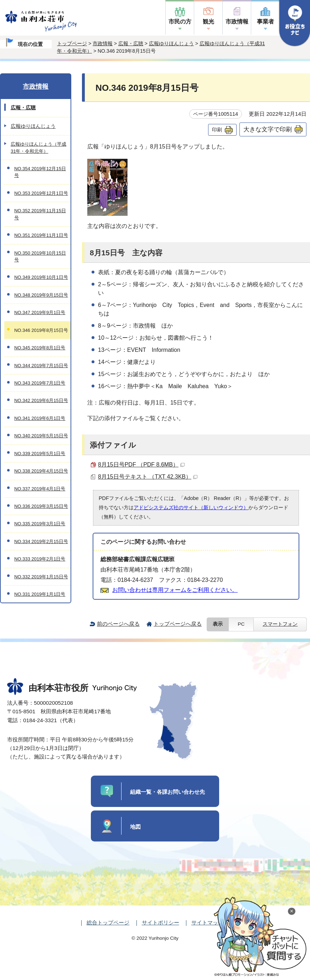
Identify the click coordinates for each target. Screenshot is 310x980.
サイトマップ (207, 922)
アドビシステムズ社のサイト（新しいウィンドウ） (191, 507)
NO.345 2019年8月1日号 (40, 348)
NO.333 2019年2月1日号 (40, 559)
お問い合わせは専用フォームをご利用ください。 (175, 590)
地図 (135, 827)
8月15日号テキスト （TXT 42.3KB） (148, 477)
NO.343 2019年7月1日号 (40, 383)
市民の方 (180, 22)
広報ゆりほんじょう (171, 43)
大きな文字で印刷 (268, 129)
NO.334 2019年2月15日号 (41, 541)
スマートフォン (280, 624)
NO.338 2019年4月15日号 (41, 471)
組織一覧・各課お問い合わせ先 (167, 792)
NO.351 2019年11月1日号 (41, 235)
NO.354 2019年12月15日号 (40, 172)
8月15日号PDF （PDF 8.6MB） (141, 465)
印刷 (217, 130)
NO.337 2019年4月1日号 (40, 489)
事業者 (265, 22)
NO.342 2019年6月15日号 (41, 400)
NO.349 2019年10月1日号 (41, 277)
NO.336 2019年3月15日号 (41, 506)
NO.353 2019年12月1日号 (41, 193)
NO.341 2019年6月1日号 (40, 418)
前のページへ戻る (118, 624)
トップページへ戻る (178, 624)
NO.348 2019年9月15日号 (41, 295)
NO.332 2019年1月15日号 (41, 577)
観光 (208, 22)
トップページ (72, 43)
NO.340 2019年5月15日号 (41, 436)
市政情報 (237, 22)
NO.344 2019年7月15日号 (41, 366)
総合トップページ (108, 922)
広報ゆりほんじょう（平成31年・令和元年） (38, 147)
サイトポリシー (161, 922)
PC (241, 624)
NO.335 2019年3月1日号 (40, 524)
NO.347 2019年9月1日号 (40, 312)
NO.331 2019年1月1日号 (40, 594)
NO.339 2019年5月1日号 (40, 453)
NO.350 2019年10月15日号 (40, 256)
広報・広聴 (131, 43)
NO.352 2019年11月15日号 (40, 214)
